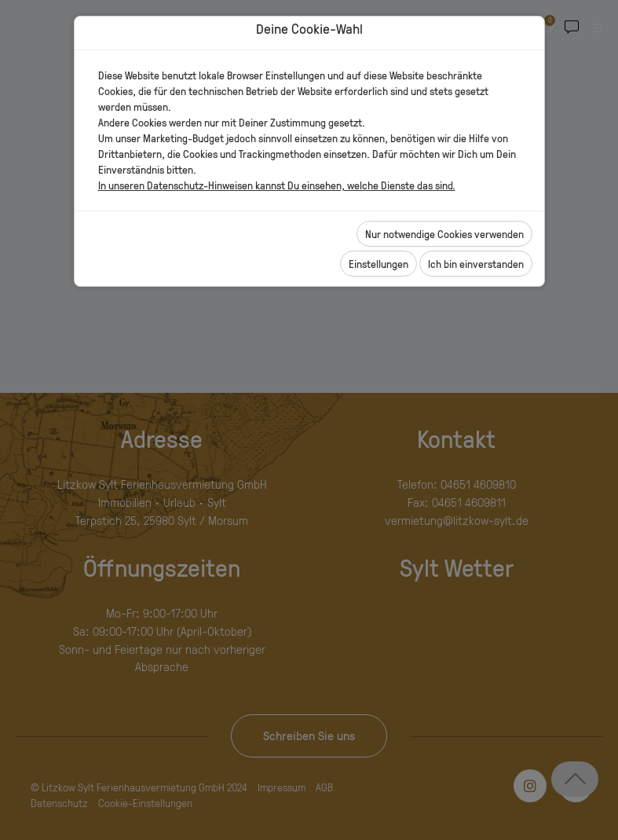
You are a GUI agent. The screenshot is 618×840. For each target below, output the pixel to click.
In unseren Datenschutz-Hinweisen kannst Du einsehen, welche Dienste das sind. (277, 185)
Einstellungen (378, 264)
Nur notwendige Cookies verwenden (444, 234)
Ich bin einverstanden (476, 264)
